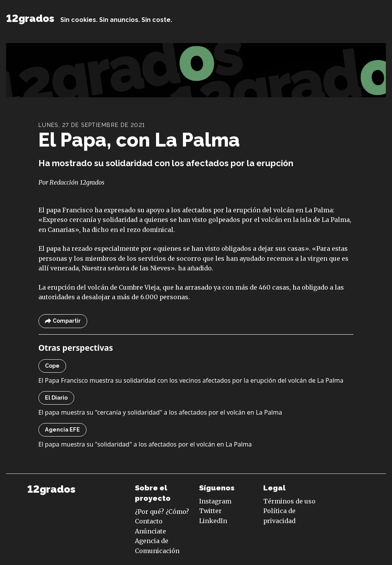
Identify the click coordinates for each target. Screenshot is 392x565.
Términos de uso (289, 501)
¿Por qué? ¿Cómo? (162, 512)
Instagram (215, 501)
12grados (30, 18)
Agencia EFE (62, 430)
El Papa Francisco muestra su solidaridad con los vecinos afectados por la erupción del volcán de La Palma (191, 380)
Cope (52, 366)
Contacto (149, 521)
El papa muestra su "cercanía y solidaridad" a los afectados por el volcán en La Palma (160, 412)
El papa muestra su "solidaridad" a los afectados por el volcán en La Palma (145, 444)
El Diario (56, 398)
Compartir (63, 321)
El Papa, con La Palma (139, 140)
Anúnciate (150, 531)
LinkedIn (213, 521)
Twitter (210, 511)
